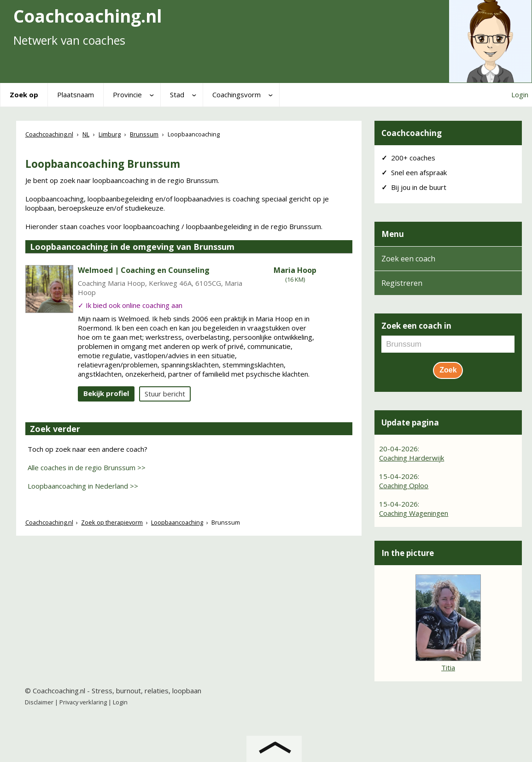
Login (520, 95)
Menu (393, 234)
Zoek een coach (408, 259)
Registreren (402, 283)
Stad (177, 95)
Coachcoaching (412, 133)
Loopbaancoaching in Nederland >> (83, 486)
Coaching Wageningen (414, 513)
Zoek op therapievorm (112, 522)
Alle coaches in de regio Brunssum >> (87, 467)
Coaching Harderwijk (412, 458)
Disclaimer (39, 702)
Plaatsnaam (76, 95)
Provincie (127, 95)
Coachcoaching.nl (49, 522)
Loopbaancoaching (177, 522)
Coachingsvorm (237, 95)
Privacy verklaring (83, 702)
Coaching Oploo (404, 485)
